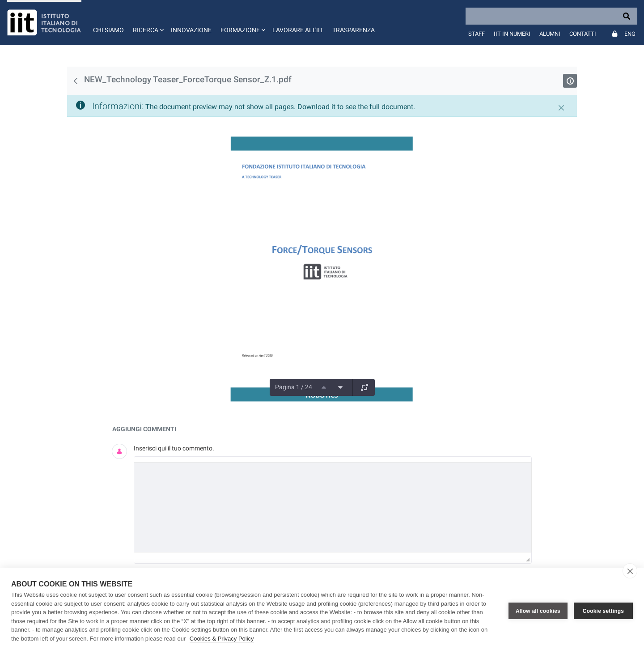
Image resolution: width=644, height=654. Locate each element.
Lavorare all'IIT (298, 30)
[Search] (551, 16)
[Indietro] (76, 81)
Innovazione (191, 30)
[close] (630, 571)
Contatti (583, 34)
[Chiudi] (561, 108)
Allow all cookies (538, 611)
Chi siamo (108, 30)
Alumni (550, 34)
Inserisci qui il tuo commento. (174, 448)
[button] (147, 22)
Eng (630, 34)
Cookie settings (603, 611)
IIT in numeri (512, 34)
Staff (477, 34)
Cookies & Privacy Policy (222, 639)
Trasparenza (354, 30)
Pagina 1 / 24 (294, 387)
